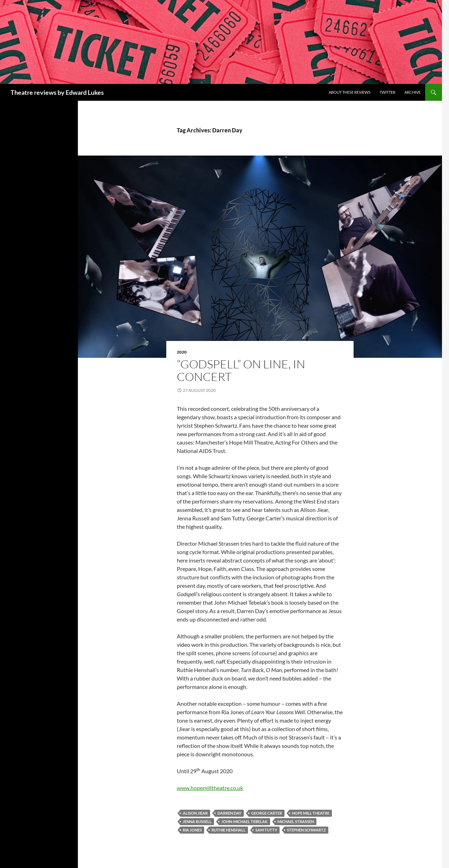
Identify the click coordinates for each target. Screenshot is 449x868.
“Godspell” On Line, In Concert (241, 370)
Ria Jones (192, 830)
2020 (182, 352)
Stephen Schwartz (306, 830)
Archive (413, 92)
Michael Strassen (296, 821)
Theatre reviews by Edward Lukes (57, 92)
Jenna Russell (197, 821)
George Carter (267, 813)
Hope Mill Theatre (311, 813)
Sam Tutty (266, 830)
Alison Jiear (195, 813)
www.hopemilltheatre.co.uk (210, 788)
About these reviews (350, 92)
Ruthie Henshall (229, 830)
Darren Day (229, 813)
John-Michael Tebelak (244, 821)
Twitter (387, 92)
